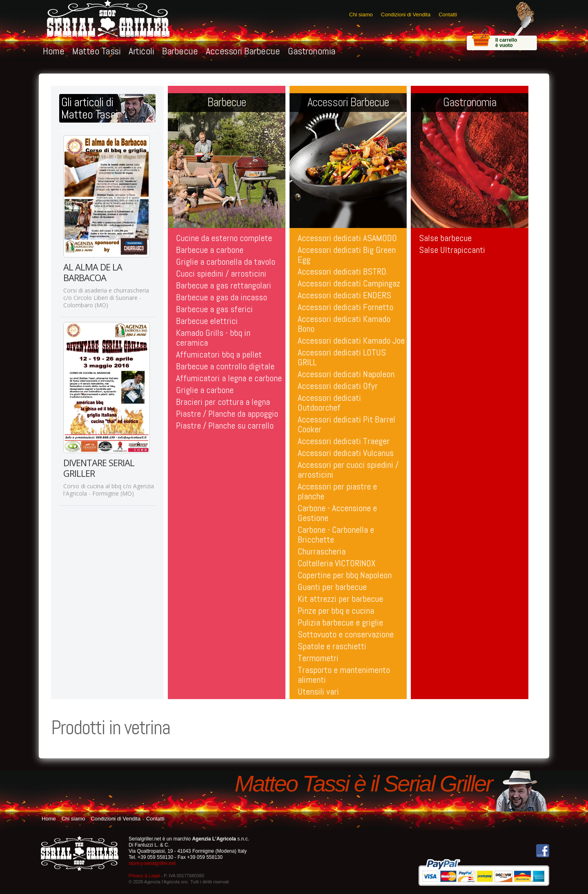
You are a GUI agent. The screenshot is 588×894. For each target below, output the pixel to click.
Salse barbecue (445, 238)
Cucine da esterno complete (224, 238)
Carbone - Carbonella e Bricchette (336, 534)
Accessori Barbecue (243, 51)
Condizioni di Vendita (406, 15)
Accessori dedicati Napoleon (346, 374)
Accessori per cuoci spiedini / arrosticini (348, 469)
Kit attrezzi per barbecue (340, 599)
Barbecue (180, 51)
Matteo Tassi (96, 51)
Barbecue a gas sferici (214, 309)
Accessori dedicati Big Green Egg (347, 255)
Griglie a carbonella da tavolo (226, 261)
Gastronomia (312, 51)
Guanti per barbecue (332, 587)
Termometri (318, 658)
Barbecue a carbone (210, 250)
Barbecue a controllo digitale (225, 366)
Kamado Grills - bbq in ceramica (213, 337)
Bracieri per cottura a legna (223, 402)
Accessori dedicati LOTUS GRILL (342, 357)
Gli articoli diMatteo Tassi (89, 108)
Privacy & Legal (144, 876)
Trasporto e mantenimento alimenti (344, 675)
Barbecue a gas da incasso (222, 297)
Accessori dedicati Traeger (344, 441)
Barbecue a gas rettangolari (224, 285)
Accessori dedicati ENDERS (344, 295)
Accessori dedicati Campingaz (349, 283)
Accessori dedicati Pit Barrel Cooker (346, 424)
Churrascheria (322, 551)
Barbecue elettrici (207, 321)
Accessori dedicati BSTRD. (343, 271)
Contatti (448, 15)
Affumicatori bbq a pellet (219, 354)
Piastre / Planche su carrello (225, 425)
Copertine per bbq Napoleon (345, 575)
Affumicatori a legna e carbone (229, 378)
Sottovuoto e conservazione (346, 634)
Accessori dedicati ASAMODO (347, 238)
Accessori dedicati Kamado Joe (351, 340)
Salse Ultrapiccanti (452, 250)
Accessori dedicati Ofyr (338, 386)
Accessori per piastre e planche (337, 491)
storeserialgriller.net (152, 863)
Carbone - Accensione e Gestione (337, 513)
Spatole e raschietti (332, 646)
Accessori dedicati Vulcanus (346, 453)
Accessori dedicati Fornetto (345, 307)
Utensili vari (318, 691)
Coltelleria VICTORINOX (337, 563)
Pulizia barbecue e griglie (340, 622)
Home (53, 51)
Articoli (141, 51)
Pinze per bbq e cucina (336, 610)
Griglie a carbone (205, 390)
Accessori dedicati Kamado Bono (344, 324)
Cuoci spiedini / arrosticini (221, 273)
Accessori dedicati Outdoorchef (329, 402)
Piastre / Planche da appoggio (227, 413)
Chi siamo (361, 15)
